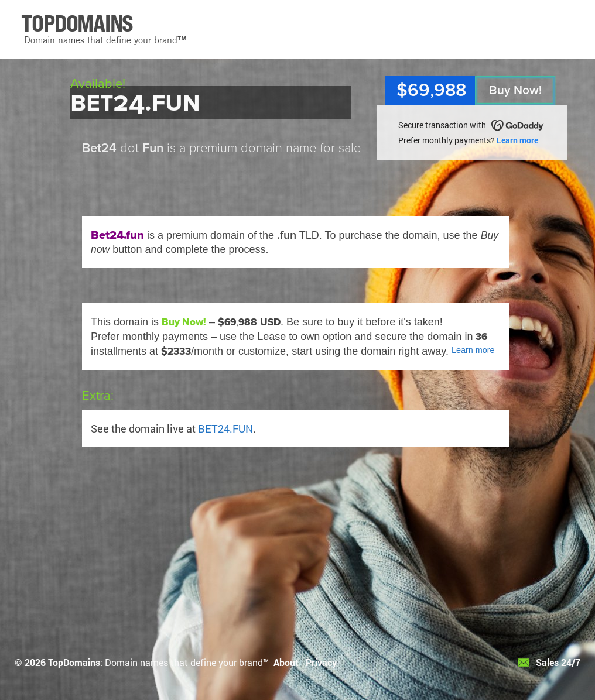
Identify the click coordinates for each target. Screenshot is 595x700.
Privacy (321, 662)
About (286, 662)
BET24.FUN (225, 428)
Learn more (517, 140)
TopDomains (74, 662)
